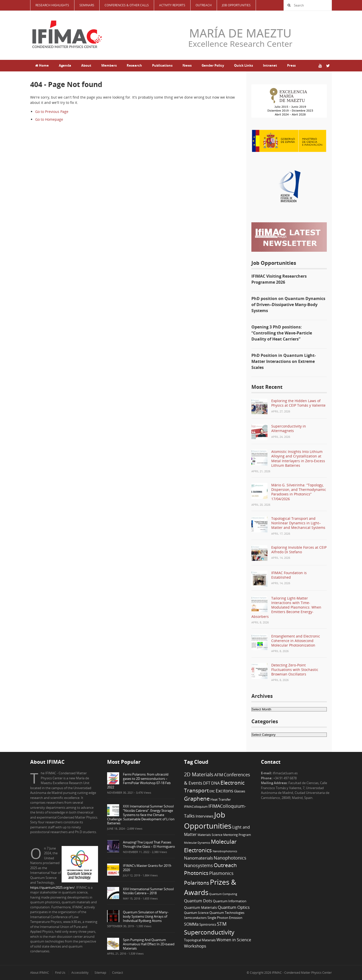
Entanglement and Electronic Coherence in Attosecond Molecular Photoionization (296, 641)
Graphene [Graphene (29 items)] (197, 798)
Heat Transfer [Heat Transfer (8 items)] (221, 799)
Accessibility (80, 973)
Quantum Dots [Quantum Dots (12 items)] (198, 901)
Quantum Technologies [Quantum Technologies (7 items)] (227, 913)
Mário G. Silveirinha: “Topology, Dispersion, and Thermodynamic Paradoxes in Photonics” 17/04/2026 (299, 492)
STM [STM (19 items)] (222, 924)
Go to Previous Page (52, 112)
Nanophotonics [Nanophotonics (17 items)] (230, 858)
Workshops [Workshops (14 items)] (195, 946)
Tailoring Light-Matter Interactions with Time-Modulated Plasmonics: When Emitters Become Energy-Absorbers (286, 607)
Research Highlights (52, 5)
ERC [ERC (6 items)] (212, 791)
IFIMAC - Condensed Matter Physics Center (302, 973)
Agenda (65, 65)
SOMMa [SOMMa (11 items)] (191, 924)
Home (42, 65)
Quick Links (243, 65)
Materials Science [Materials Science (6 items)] (210, 835)
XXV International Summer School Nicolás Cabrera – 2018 (148, 891)
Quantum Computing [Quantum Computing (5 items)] (223, 894)
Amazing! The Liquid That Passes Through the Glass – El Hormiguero (149, 844)
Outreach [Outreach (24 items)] (225, 865)
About (86, 65)
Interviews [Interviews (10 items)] (205, 816)
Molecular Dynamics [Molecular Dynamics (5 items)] (197, 843)
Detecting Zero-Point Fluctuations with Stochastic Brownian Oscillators (295, 670)
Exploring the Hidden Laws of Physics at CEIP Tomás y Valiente (298, 403)
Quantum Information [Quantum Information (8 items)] (230, 901)
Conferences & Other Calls (127, 5)
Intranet (270, 65)
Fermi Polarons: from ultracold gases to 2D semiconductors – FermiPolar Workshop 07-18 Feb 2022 (139, 781)
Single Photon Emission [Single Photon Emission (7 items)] (225, 918)
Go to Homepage (49, 119)
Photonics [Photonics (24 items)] (196, 873)
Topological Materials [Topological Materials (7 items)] (200, 940)
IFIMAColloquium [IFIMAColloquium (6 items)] (196, 806)
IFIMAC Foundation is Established (289, 575)
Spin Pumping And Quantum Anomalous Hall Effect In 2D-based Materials (149, 944)
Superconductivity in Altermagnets (289, 428)
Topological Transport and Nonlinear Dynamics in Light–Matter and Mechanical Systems (298, 523)
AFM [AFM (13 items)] (219, 775)
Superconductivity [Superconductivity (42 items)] (209, 932)
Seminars (87, 5)
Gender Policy (213, 65)
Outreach (204, 5)
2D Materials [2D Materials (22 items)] (199, 774)
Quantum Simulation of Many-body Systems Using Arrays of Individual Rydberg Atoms (146, 916)
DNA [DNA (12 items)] (215, 783)
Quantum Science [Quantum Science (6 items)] (196, 913)
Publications (162, 65)
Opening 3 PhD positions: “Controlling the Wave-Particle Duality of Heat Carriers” (282, 333)
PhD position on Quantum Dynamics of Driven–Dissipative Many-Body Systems (288, 305)
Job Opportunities (236, 5)
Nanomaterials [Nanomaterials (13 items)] (198, 858)
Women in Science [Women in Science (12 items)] (234, 940)
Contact (118, 973)
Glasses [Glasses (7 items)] (240, 791)
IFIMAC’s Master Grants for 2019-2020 (147, 868)
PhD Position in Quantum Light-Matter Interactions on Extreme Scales (284, 361)
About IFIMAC (40, 973)
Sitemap (100, 973)
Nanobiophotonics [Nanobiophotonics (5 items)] (225, 851)
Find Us (60, 973)
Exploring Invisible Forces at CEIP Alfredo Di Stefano (299, 550)
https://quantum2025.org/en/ (52, 887)
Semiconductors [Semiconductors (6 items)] (195, 918)
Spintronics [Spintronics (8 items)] (208, 924)
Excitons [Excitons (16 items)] (224, 791)
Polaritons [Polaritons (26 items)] (197, 883)
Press (291, 65)
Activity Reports (172, 5)
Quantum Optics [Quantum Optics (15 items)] (234, 907)
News (187, 65)
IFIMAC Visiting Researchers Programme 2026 (279, 279)
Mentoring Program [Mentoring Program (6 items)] (237, 835)
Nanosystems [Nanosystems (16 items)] (198, 865)
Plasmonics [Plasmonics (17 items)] (221, 873)
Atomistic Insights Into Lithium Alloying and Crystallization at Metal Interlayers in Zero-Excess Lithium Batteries (298, 458)
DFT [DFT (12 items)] (207, 783)
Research (134, 65)
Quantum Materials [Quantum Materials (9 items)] (200, 907)
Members (109, 65)
